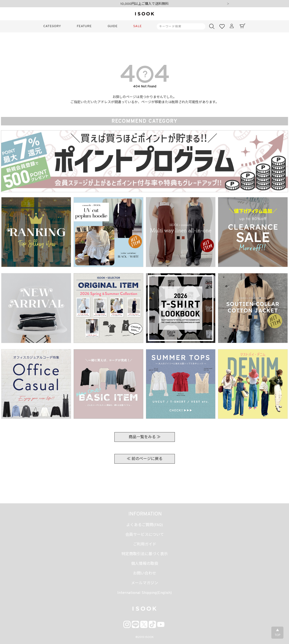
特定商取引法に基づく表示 (145, 554)
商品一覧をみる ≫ (145, 437)
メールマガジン (145, 583)
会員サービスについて (145, 535)
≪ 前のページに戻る (145, 459)
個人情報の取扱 (145, 564)
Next (228, 4)
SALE (137, 26)
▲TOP (277, 633)
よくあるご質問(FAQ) (144, 525)
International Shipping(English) (144, 593)
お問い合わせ (145, 574)
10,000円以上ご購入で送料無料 (144, 4)
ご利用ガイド (145, 544)
